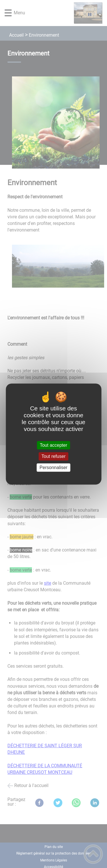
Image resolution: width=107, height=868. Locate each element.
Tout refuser (53, 456)
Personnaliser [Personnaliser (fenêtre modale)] (54, 467)
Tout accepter (53, 445)
